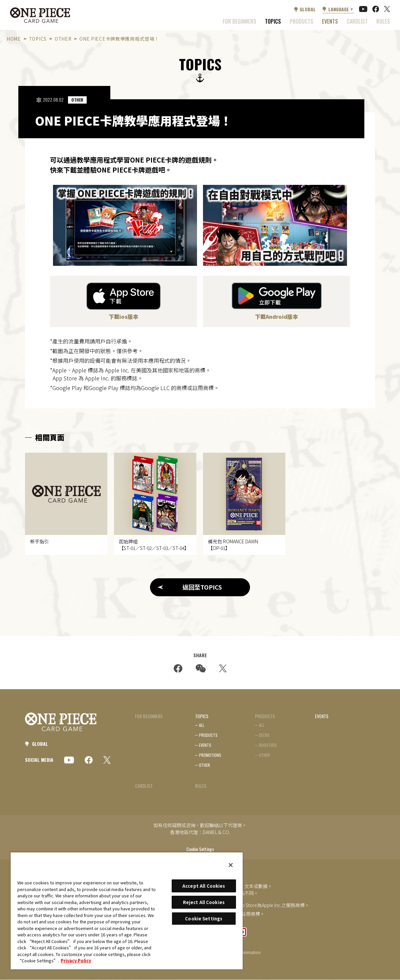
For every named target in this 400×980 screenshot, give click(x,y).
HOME (14, 39)
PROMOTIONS (210, 755)
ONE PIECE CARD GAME (40, 15)
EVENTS (330, 21)
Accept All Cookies (204, 886)
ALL (202, 725)
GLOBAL (308, 9)
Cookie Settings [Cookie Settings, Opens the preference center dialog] (204, 919)
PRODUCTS (208, 735)
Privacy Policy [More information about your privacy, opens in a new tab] (76, 961)
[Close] (231, 865)
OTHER (63, 39)
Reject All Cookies (204, 902)
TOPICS (273, 21)
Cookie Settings (200, 850)
